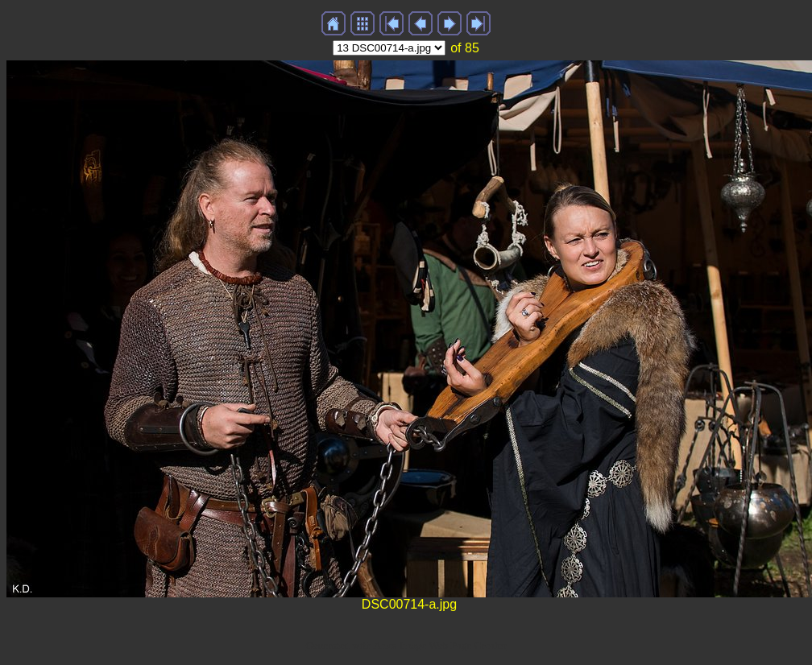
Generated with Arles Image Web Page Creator (406, 645)
